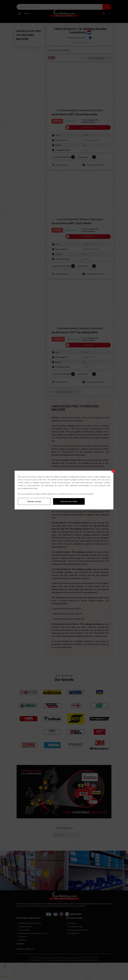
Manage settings (34, 501)
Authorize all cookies (69, 501)
